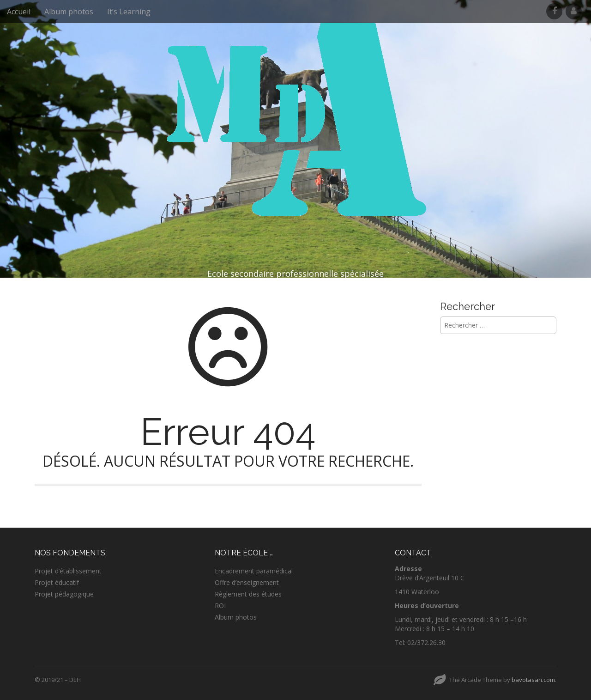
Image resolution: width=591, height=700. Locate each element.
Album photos (69, 12)
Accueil (19, 12)
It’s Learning (129, 12)
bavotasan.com (533, 680)
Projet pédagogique (64, 594)
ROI (220, 606)
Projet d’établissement (68, 571)
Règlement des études (248, 594)
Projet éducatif (57, 582)
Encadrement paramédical (254, 571)
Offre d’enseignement (247, 582)
